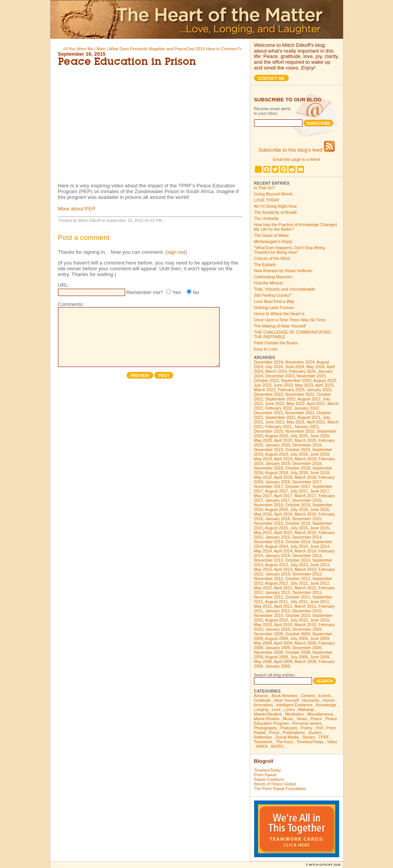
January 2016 (278, 519)
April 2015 (283, 532)
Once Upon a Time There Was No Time (290, 320)
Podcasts (289, 728)
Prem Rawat (265, 775)
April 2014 (283, 551)
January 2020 (278, 445)
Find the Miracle (269, 283)
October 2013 (298, 560)
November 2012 (269, 579)
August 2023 (325, 380)
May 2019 (263, 459)
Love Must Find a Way (274, 301)
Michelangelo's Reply (273, 241)
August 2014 (277, 546)
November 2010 (269, 615)
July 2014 (299, 546)
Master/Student (268, 714)
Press (274, 732)
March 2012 (305, 588)
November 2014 (269, 542)
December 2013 (307, 556)
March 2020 (305, 440)
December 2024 (269, 362)
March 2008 (305, 661)
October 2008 (298, 652)
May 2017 (263, 496)
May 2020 (263, 440)
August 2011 (277, 602)
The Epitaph (265, 265)
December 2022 (269, 394)
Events (325, 696)
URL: (64, 285)
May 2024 (315, 367)
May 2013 (263, 569)
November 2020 (300, 431)
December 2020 (269, 431)
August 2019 (277, 454)
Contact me (271, 78)
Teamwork (263, 742)
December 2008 (307, 648)
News (302, 719)
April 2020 (283, 440)
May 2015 (263, 532)
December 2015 (307, 519)
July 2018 (299, 473)
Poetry (307, 728)
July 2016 (299, 509)
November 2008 (269, 652)
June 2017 (320, 491)
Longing (261, 709)
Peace (316, 719)
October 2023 (267, 380)
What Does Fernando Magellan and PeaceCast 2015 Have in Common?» (175, 49)
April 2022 (316, 403)
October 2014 (298, 542)
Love (276, 709)
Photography (266, 728)
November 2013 (269, 560)
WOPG (277, 746)
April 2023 (324, 385)
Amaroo (261, 696)
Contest (308, 696)
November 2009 (269, 634)
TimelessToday (310, 742)
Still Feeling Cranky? (273, 295)
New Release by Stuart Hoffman (283, 271)
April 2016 (283, 514)
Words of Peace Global (275, 784)
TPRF (324, 737)
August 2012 (277, 583)
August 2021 (309, 417)
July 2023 (263, 385)
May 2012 (263, 588)
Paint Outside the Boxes (276, 343)
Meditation (295, 714)
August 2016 (277, 509)
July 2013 (299, 565)
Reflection (263, 737)
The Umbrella (266, 218)
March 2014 (305, 551)
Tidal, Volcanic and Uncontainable (285, 289)
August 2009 (277, 638)
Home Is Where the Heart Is (279, 314)
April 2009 (283, 643)
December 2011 (307, 592)
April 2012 (283, 588)
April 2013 (283, 569)
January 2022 (306, 408)
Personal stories (307, 723)
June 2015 (320, 528)
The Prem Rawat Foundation (280, 789)
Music (288, 719)
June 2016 (320, 509)
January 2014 (278, 556)
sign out (176, 252)
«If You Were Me (78, 49)
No (196, 292)
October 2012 (298, 579)
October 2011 (298, 597)
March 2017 (305, 496)
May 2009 (263, 643)
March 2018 (305, 477)
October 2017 (298, 486)
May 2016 (263, 514)
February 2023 (291, 390)
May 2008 (263, 661)
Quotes (315, 732)
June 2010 (320, 620)
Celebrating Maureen (273, 277)
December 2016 (307, 500)
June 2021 (275, 422)
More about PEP (77, 209)
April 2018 (283, 477)
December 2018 (307, 463)
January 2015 (278, 537)
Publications (294, 732)
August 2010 (277, 620)
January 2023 (319, 390)
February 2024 (302, 371)
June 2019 (320, 454)
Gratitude (263, 700)
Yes (177, 292)
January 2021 (306, 427)
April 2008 (283, 661)
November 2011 (269, 597)
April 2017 (283, 496)
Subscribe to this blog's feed (297, 150)
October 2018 (298, 468)
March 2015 (305, 532)
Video (332, 742)
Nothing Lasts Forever (274, 308)
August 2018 (277, 473)
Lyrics (289, 709)
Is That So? (264, 188)
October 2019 (298, 450)
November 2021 (300, 413)
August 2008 (277, 657)
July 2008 (299, 657)
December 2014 (307, 537)
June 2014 (320, 546)
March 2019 (305, 459)
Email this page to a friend (296, 159)
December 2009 (307, 629)
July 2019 (299, 454)
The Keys (285, 742)
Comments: (71, 304)
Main (101, 49)
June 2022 (275, 403)
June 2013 (320, 565)
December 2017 (307, 482)
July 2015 (299, 528)
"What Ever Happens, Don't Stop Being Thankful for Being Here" (290, 250)
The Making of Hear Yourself (280, 326)
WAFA (262, 746)
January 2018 (278, 482)
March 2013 (305, 569)
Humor (329, 700)
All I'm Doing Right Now (276, 206)
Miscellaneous (320, 714)
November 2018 (269, 468)
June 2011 (320, 602)
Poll (319, 728)
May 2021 (296, 422)
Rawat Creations (269, 779)
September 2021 (280, 417)
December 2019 (307, 445)
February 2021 (278, 427)
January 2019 (278, 463)
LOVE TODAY (267, 200)
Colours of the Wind (272, 258)
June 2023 (283, 385)
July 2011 (299, 602)
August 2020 (277, 436)
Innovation (263, 705)
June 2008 (320, 657)
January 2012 (278, 592)
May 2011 (263, 606)
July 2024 (274, 367)
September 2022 (280, 399)
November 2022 (300, 394)
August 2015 (277, 528)
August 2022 (309, 399)
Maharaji (306, 709)
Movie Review (267, 719)
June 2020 (320, 436)
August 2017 (277, 491)
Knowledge (326, 705)
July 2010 (299, 620)
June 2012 (320, 583)
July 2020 (299, 436)
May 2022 (296, 403)
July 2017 (299, 491)
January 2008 (278, 666)
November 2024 (300, 362)
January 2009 (278, 648)
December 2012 (307, 574)
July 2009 (299, 638)
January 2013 (278, 574)
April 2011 (283, 606)
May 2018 (263, 477)
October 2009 (298, 634)
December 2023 (280, 376)
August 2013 (277, 565)
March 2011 (305, 606)
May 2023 (304, 385)
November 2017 (269, 486)
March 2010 (305, 625)
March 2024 (276, 371)
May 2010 (263, 625)
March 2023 (265, 390)
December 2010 (307, 611)
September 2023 (296, 380)
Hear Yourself (286, 700)
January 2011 (278, 611)
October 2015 (298, 523)
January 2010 (278, 629)
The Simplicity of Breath (276, 212)
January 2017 (278, 500)
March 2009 (305, 643)
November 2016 (269, 505)
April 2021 (316, 422)
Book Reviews (285, 696)
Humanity (311, 700)
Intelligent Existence (295, 705)
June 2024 (295, 367)
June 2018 (320, 473)
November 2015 (269, 523)
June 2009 (320, 638)
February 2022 (278, 408)
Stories (309, 737)
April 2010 (283, 625)
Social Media (287, 737)
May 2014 (263, 551)
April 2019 (283, 459)
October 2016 (298, 505)
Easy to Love (266, 349)
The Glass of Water (272, 235)
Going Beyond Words (273, 194)
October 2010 (298, 615)
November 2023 (311, 376)
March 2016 (305, 514)
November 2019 (269, 450)
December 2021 (269, 413)
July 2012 (299, 583)
